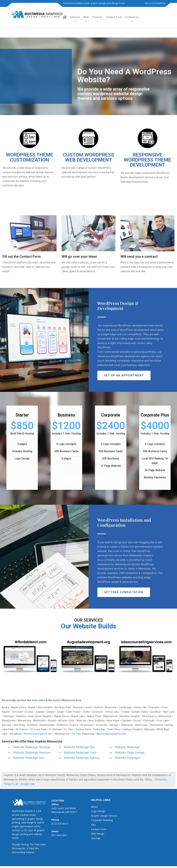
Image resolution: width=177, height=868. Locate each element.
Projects (97, 17)
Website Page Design (130, 753)
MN (37, 848)
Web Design (98, 834)
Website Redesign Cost (80, 753)
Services (75, 17)
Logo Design (98, 811)
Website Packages (128, 758)
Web (86, 17)
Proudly (16, 844)
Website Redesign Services (32, 753)
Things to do (11, 784)
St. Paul (77, 734)
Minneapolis (18, 848)
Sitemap (96, 838)
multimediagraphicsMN (112, 734)
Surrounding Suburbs (23, 852)
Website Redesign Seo (29, 758)
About (94, 807)
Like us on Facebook (155, 3)
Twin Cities (40, 844)
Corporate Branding (102, 820)
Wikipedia (161, 780)
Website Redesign (127, 747)
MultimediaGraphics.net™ (38, 734)
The (31, 844)
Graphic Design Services (104, 816)
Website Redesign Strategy (32, 747)
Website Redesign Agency (82, 758)
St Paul (30, 848)
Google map (28, 784)
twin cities (38, 700)
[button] (124, 375)
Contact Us (132, 17)
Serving (25, 844)
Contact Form (114, 17)
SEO (93, 825)
